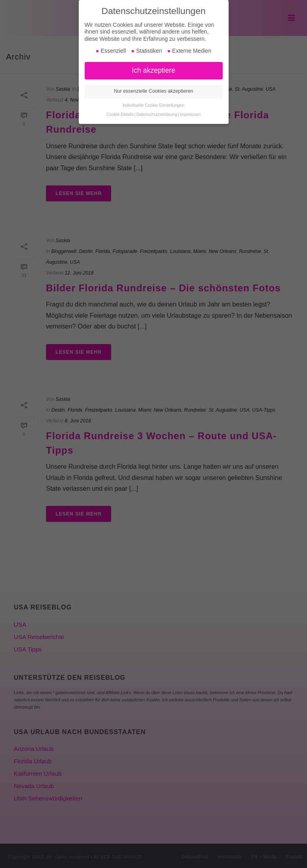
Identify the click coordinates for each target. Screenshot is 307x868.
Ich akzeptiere (154, 70)
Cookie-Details (120, 114)
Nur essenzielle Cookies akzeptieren (153, 91)
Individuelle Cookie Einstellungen (153, 105)
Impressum (190, 114)
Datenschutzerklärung (157, 114)
